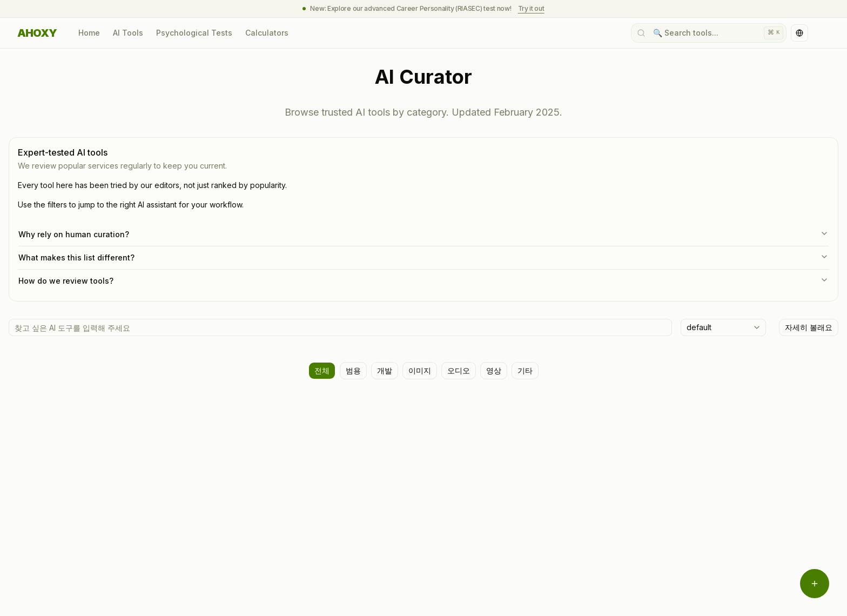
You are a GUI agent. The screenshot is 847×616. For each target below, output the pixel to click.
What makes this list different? (423, 257)
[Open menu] (815, 584)
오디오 (459, 370)
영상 (494, 370)
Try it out (531, 8)
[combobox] (723, 327)
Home (89, 33)
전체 (322, 370)
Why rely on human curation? (423, 234)
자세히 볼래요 (809, 327)
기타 (525, 370)
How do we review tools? (423, 280)
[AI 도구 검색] (340, 327)
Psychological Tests (194, 33)
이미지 (420, 370)
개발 (385, 370)
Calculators (267, 33)
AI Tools (128, 33)
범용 (353, 370)
